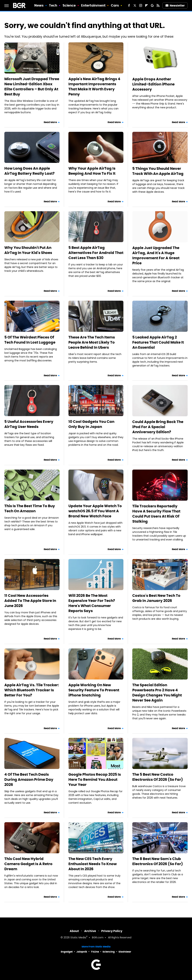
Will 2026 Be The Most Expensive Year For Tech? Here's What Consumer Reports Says (92, 603)
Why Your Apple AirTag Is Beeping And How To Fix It (92, 171)
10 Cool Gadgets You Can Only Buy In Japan (91, 424)
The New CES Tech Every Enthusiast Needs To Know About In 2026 (93, 864)
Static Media (78, 938)
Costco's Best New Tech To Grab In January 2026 (156, 598)
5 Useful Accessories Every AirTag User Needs (29, 424)
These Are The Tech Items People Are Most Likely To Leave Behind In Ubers (92, 342)
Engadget (67, 952)
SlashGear (125, 952)
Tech (53, 5)
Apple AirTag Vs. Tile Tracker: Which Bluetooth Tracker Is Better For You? (32, 690)
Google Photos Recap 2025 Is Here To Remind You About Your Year (95, 779)
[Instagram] (141, 5)
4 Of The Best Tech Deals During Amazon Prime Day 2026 (29, 779)
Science (69, 5)
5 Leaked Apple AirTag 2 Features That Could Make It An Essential (158, 342)
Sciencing (109, 952)
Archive (90, 931)
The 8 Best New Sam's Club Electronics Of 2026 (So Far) (158, 861)
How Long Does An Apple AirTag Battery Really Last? (29, 171)
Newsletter (175, 6)
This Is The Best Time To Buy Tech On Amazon (30, 508)
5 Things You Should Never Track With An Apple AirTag (158, 171)
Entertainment (93, 5)
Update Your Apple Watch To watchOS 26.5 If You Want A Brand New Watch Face (95, 511)
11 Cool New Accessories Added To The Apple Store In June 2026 (30, 601)
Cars (115, 5)
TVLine (95, 952)
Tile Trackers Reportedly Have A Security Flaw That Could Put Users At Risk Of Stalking (156, 514)
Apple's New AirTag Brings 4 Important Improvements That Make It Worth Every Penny (94, 87)
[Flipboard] (146, 5)
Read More (50, 122)
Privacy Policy (112, 931)
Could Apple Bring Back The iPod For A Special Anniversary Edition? (158, 427)
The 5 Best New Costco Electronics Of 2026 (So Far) (158, 777)
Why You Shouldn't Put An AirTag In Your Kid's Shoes (28, 250)
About (74, 931)
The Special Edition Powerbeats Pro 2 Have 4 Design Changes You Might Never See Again (157, 693)
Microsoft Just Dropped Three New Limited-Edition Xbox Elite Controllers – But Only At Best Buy (32, 87)
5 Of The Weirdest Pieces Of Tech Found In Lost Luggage (30, 340)
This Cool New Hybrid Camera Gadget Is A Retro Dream (28, 864)
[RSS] (158, 5)
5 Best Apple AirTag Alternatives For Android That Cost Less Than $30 (96, 253)
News (39, 5)
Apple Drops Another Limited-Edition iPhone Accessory (153, 84)
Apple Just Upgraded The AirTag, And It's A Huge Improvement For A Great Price (156, 255)
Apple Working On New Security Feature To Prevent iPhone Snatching (94, 690)
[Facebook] (129, 5)
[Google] (152, 5)
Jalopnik (82, 952)
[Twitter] (135, 5)
